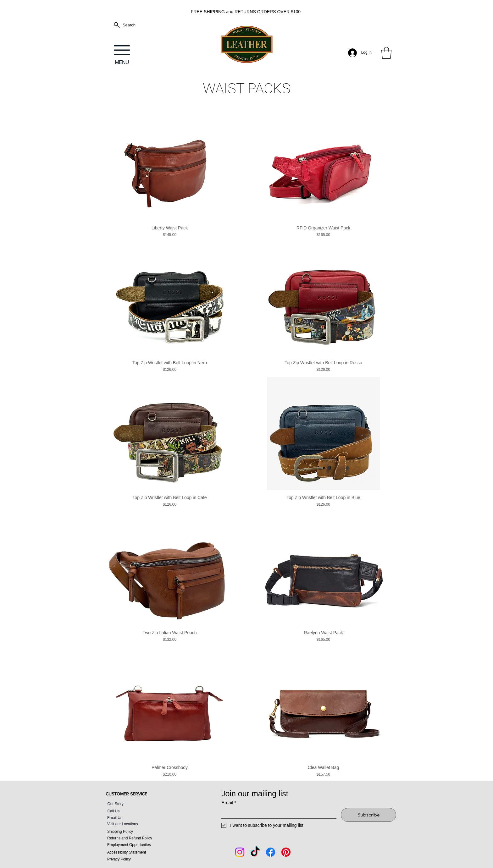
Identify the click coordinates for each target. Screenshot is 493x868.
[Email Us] (129, 818)
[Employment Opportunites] (138, 845)
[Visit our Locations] (138, 824)
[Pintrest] (286, 852)
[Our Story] (133, 804)
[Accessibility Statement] (138, 852)
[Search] (124, 25)
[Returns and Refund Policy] (138, 838)
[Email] (277, 813)
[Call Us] (133, 811)
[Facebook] (271, 852)
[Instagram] (240, 852)
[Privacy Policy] (138, 859)
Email (229, 803)
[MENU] (122, 53)
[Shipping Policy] (138, 832)
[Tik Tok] (255, 852)
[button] (386, 53)
